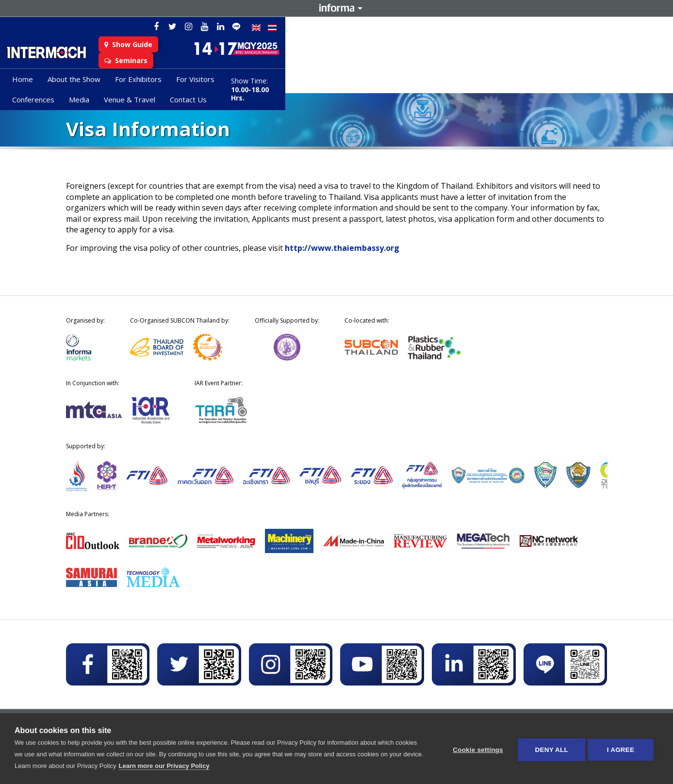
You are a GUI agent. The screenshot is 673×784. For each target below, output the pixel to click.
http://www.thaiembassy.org (342, 248)
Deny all (549, 749)
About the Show (134, 83)
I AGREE (621, 749)
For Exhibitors (198, 83)
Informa (337, 8)
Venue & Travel (407, 83)
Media (356, 83)
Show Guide (237, 55)
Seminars (297, 55)
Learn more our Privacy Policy (186, 766)
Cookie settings (475, 749)
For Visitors (255, 83)
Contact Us (465, 83)
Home (83, 83)
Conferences (310, 83)
